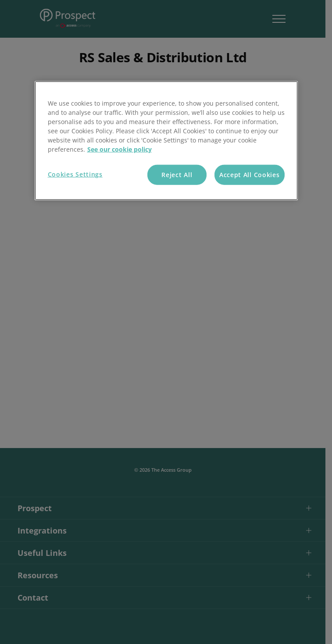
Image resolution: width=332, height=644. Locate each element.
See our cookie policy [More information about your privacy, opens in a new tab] (120, 149)
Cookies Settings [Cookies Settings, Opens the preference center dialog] (75, 174)
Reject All (177, 175)
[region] (166, 141)
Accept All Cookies (250, 175)
